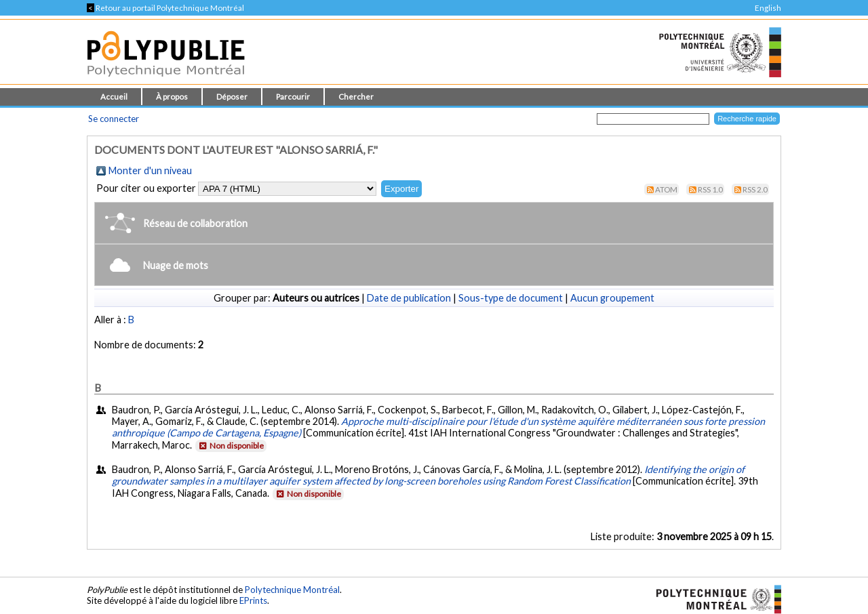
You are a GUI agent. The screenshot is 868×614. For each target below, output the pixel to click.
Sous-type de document (511, 298)
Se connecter (114, 119)
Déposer (232, 97)
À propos (172, 97)
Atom (666, 189)
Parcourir (293, 97)
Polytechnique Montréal (292, 590)
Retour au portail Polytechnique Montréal (165, 8)
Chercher (356, 97)
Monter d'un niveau (150, 170)
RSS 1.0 (710, 189)
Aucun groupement (612, 298)
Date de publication (409, 298)
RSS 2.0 (755, 189)
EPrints (253, 600)
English (768, 8)
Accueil (114, 97)
